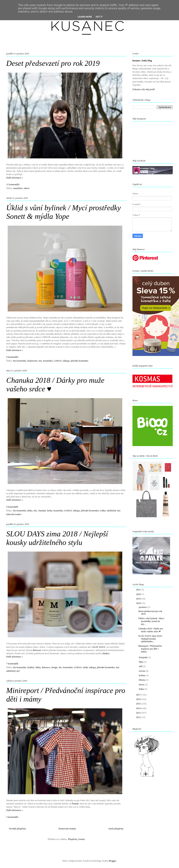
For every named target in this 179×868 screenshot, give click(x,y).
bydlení (31, 667)
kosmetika (48, 361)
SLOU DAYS (99, 647)
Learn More (85, 17)
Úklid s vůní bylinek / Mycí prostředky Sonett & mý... (151, 621)
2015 (139, 704)
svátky (103, 511)
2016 (139, 699)
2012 (139, 717)
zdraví (26, 188)
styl (118, 667)
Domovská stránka (67, 829)
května (142, 675)
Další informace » (15, 178)
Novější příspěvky (17, 829)
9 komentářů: (12, 357)
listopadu (143, 657)
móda (85, 667)
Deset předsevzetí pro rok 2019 (53, 63)
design (54, 667)
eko (40, 361)
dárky (30, 511)
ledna (142, 689)
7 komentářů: (12, 664)
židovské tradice (14, 514)
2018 (139, 603)
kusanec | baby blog (142, 61)
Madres (106, 653)
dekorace (46, 667)
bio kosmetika (20, 361)
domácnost (32, 361)
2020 (139, 594)
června (142, 671)
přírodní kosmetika (80, 361)
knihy (50, 511)
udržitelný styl (114, 511)
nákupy (66, 361)
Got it (99, 17)
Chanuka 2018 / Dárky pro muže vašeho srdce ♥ (151, 630)
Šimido (75, 804)
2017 (139, 695)
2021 (139, 590)
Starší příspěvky (116, 829)
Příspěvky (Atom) (76, 839)
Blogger (112, 861)
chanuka (42, 511)
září (141, 666)
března (142, 680)
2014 (139, 708)
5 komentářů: (12, 817)
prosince (143, 607)
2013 (139, 713)
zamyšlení (18, 188)
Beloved (37, 650)
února (142, 684)
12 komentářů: (13, 184)
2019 (139, 599)
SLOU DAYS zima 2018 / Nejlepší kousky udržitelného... (150, 639)
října (141, 662)
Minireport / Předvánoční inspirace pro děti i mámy (150, 649)
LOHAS (58, 361)
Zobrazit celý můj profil (144, 89)
